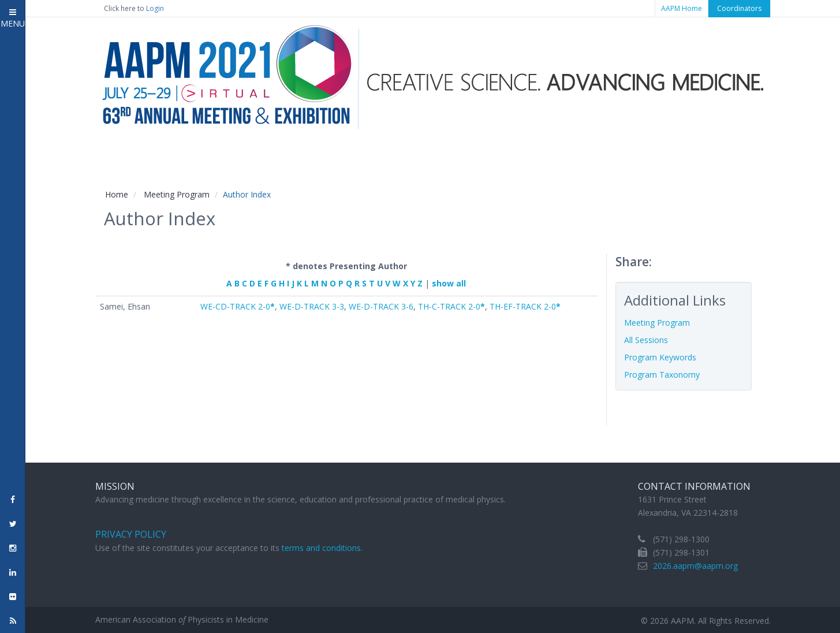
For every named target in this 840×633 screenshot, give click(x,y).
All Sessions (646, 340)
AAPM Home (682, 8)
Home (117, 194)
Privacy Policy (131, 534)
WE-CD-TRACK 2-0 (238, 306)
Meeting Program (177, 194)
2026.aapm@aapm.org (695, 566)
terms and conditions (321, 548)
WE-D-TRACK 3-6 (381, 306)
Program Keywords (660, 357)
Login (155, 8)
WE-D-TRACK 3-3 (312, 306)
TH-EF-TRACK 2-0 (525, 306)
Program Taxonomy (662, 375)
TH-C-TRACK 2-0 (451, 306)
